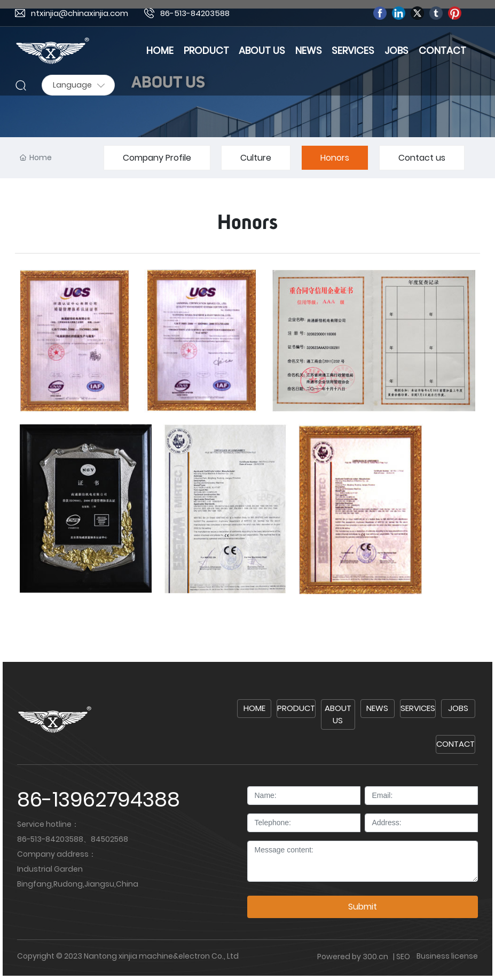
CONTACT (455, 744)
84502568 (109, 839)
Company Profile (157, 158)
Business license (447, 956)
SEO (403, 957)
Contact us (422, 158)
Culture (256, 158)
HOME (254, 708)
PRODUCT (296, 708)
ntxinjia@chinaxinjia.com (80, 13)
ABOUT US (338, 714)
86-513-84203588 (195, 13)
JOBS (458, 708)
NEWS (377, 708)
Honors (335, 158)
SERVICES (418, 708)
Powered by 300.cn (353, 957)
